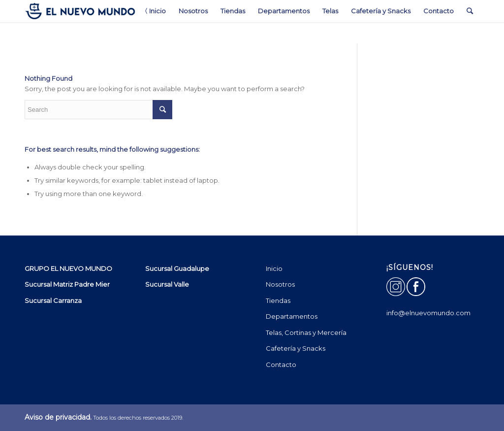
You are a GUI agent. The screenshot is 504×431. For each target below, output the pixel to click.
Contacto (281, 365)
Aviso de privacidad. (58, 417)
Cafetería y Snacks (296, 348)
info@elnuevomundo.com (428, 313)
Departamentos (292, 316)
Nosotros (280, 284)
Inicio (274, 268)
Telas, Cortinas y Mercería (306, 332)
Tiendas (278, 300)
